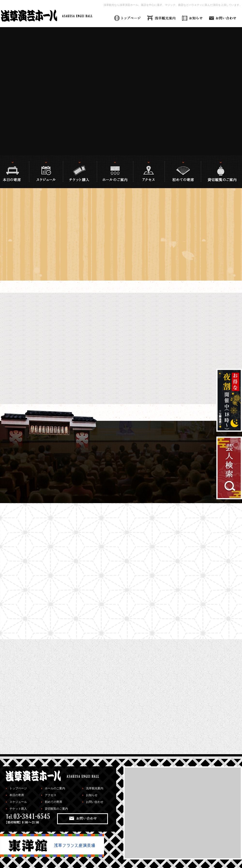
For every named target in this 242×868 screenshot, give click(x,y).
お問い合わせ (95, 802)
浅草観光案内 (95, 788)
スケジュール (18, 802)
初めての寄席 (53, 802)
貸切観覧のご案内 (56, 809)
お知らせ (92, 795)
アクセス (51, 795)
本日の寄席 (17, 795)
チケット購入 (18, 809)
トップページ (18, 788)
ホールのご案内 (55, 788)
